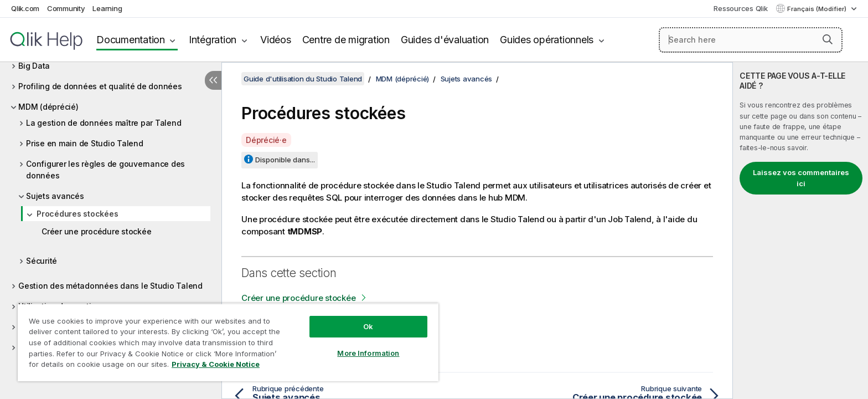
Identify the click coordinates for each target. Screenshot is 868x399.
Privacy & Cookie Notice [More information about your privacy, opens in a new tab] (216, 364)
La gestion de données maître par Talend (104, 123)
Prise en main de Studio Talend (85, 143)
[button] (828, 39)
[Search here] (751, 40)
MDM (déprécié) (48, 107)
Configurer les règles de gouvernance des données (105, 170)
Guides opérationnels (547, 40)
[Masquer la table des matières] (213, 80)
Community (66, 8)
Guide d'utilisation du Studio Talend (303, 79)
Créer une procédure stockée (96, 231)
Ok (368, 326)
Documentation (131, 40)
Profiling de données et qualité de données (100, 86)
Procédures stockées (77, 214)
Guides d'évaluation (445, 40)
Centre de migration (346, 40)
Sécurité (42, 261)
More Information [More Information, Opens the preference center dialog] (368, 353)
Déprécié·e (266, 140)
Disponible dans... (285, 160)
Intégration (213, 40)
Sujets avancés (55, 196)
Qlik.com (25, 8)
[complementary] (800, 231)
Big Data (34, 66)
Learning (107, 8)
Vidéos (276, 40)
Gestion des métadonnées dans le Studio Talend (110, 286)
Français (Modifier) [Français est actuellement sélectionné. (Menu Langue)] (818, 9)
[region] (228, 342)
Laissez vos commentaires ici (801, 178)
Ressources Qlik (740, 8)
